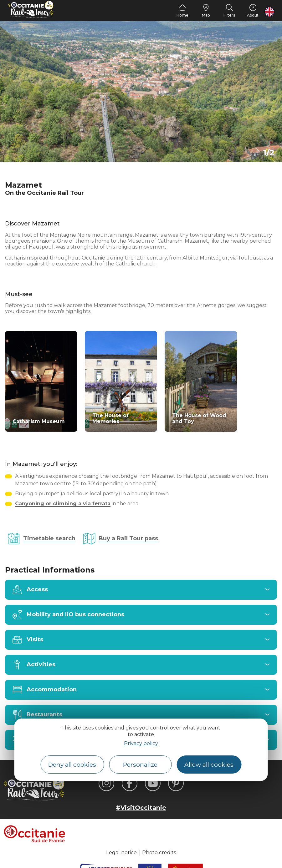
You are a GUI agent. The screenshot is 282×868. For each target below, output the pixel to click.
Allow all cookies (209, 765)
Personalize (140, 765)
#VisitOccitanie (141, 808)
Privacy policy (141, 743)
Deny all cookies (72, 765)
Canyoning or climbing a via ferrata (63, 504)
